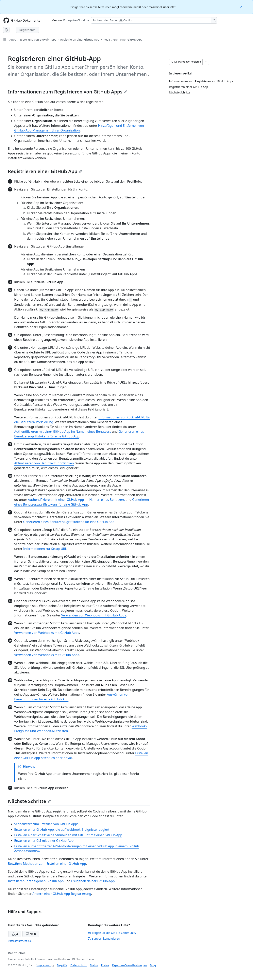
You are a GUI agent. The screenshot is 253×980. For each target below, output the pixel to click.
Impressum (44, 965)
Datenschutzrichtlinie (20, 941)
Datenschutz (78, 965)
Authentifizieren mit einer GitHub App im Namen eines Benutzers (63, 431)
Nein (31, 934)
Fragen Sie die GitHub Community (112, 933)
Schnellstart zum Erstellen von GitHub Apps (46, 824)
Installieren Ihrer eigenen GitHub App (36, 881)
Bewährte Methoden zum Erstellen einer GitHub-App (47, 864)
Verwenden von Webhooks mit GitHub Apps (93, 615)
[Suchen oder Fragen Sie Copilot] (154, 20)
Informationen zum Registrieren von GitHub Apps (68, 92)
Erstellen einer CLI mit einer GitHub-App (44, 841)
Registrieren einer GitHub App (80, 40)
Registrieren (27, 30)
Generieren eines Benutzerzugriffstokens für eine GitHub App (69, 522)
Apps (13, 40)
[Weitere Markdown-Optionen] (206, 62)
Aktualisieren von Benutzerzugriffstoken (44, 463)
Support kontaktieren (104, 939)
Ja (15, 934)
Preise (105, 965)
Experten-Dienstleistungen (129, 965)
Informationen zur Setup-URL (45, 549)
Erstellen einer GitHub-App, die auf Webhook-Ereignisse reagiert (62, 830)
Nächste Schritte (29, 801)
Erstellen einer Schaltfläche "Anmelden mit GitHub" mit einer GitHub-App (68, 835)
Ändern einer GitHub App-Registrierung (62, 894)
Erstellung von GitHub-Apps (38, 40)
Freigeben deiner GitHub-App (93, 881)
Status (94, 965)
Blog (153, 965)
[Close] (242, 6)
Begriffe (62, 965)
